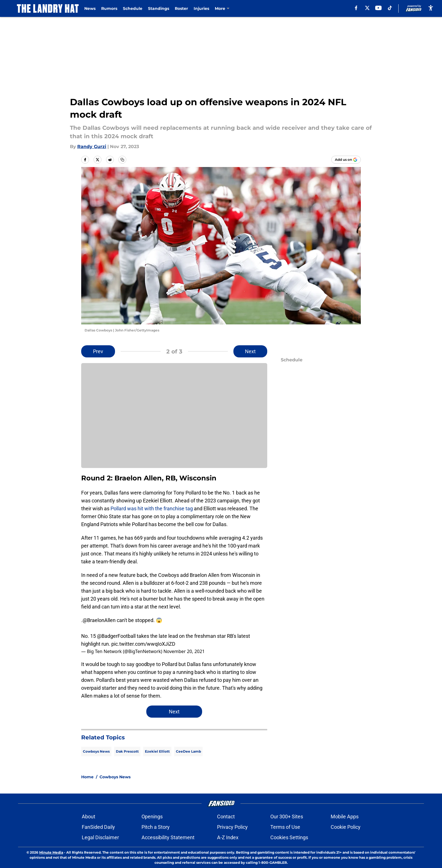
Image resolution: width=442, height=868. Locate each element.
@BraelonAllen (99, 620)
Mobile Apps (345, 817)
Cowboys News (96, 751)
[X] (367, 8)
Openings (152, 817)
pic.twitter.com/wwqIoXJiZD (143, 644)
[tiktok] (390, 8)
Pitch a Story (156, 827)
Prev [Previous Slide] (98, 351)
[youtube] (378, 8)
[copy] (122, 160)
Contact (226, 817)
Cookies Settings (289, 837)
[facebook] (356, 8)
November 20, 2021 (184, 651)
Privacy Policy (232, 827)
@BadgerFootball (116, 636)
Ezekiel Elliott (157, 751)
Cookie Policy (346, 827)
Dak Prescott (127, 751)
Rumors (109, 8)
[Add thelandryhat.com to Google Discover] (346, 160)
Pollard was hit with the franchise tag (152, 508)
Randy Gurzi (92, 147)
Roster (181, 8)
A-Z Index (228, 837)
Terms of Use (285, 827)
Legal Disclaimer (100, 837)
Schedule (133, 8)
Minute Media (51, 852)
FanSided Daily (98, 827)
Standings (159, 8)
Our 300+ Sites (287, 817)
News (90, 8)
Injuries (201, 8)
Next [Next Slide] (250, 351)
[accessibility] (431, 8)
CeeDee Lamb (188, 751)
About (89, 817)
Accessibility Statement (168, 837)
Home (87, 777)
